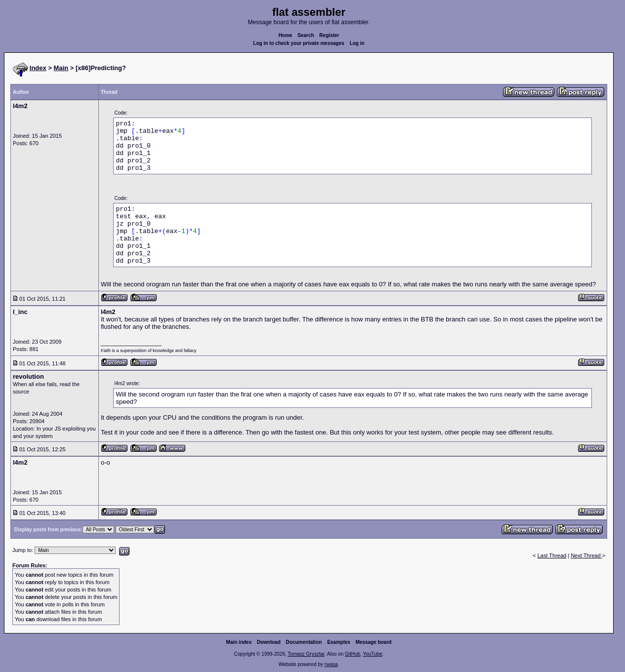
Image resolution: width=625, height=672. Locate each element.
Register (329, 35)
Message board (374, 642)
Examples (339, 642)
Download (269, 642)
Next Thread (586, 555)
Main (61, 68)
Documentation (304, 642)
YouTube (372, 654)
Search (306, 35)
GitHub (353, 654)
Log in (357, 43)
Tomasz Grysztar (306, 654)
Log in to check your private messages (299, 43)
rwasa (331, 664)
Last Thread (552, 555)
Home (286, 35)
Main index (239, 642)
